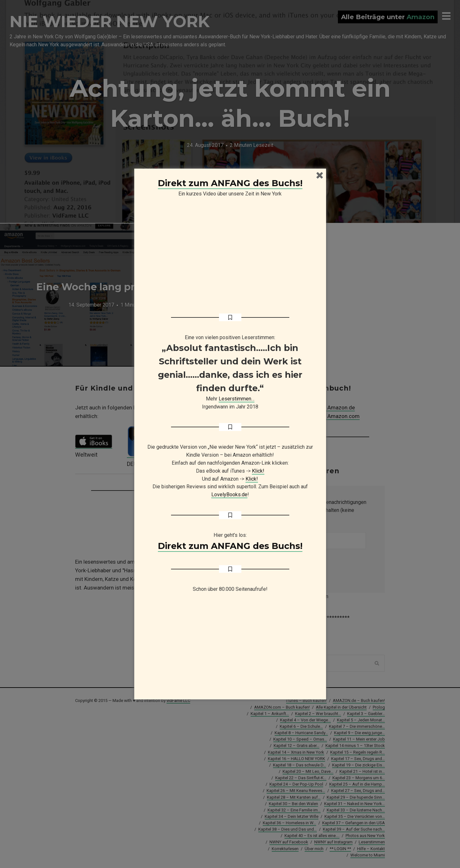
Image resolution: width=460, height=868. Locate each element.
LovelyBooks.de (229, 495)
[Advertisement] (230, 649)
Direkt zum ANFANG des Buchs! (230, 183)
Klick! (258, 471)
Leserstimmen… (237, 399)
